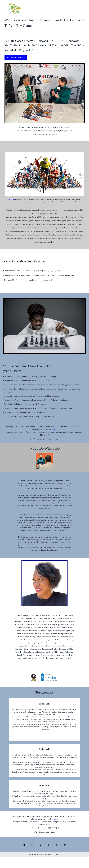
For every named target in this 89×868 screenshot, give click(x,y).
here (53, 429)
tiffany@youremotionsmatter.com (50, 426)
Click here (11, 199)
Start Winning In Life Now (16, 57)
